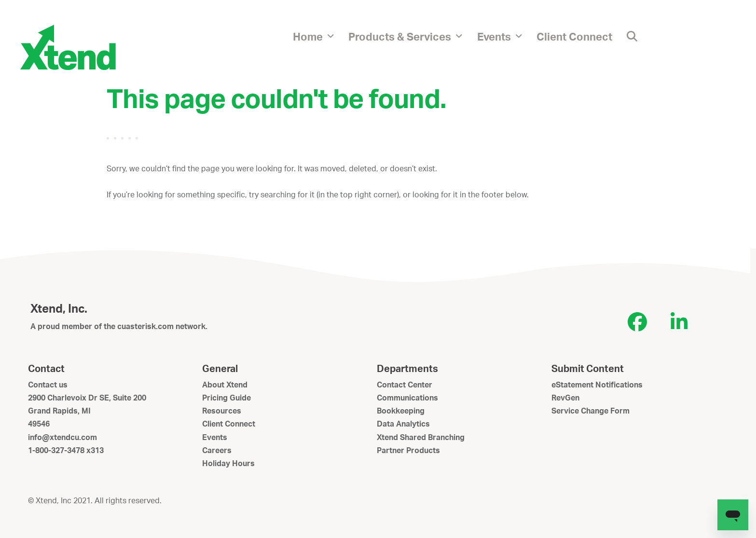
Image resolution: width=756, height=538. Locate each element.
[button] (632, 36)
